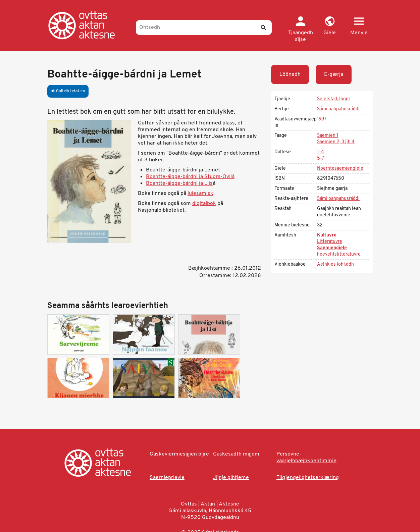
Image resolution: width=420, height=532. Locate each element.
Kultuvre (327, 235)
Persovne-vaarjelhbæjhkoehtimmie (306, 458)
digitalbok (204, 204)
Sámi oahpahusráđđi (338, 109)
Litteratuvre (330, 242)
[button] (330, 26)
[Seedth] (263, 28)
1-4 (321, 152)
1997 (322, 119)
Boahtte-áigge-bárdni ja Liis (179, 183)
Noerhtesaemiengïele (340, 169)
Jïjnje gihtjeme (231, 478)
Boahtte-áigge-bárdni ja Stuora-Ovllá (190, 177)
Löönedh (290, 74)
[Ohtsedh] (204, 28)
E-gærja (334, 74)
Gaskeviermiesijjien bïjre (179, 454)
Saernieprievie (167, 478)
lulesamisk (200, 194)
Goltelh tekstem (68, 91)
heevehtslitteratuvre (339, 254)
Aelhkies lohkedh (335, 264)
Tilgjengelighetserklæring (308, 478)
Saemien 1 (328, 136)
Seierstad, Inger (334, 99)
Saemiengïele (332, 248)
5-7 (321, 158)
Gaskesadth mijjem (236, 454)
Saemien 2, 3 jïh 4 (336, 142)
